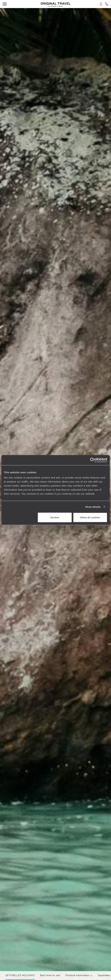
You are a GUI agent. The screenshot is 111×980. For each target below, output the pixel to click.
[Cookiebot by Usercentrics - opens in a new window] (92, 460)
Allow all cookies (90, 517)
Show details (93, 507)
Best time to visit (50, 975)
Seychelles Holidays (20, 975)
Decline (55, 517)
